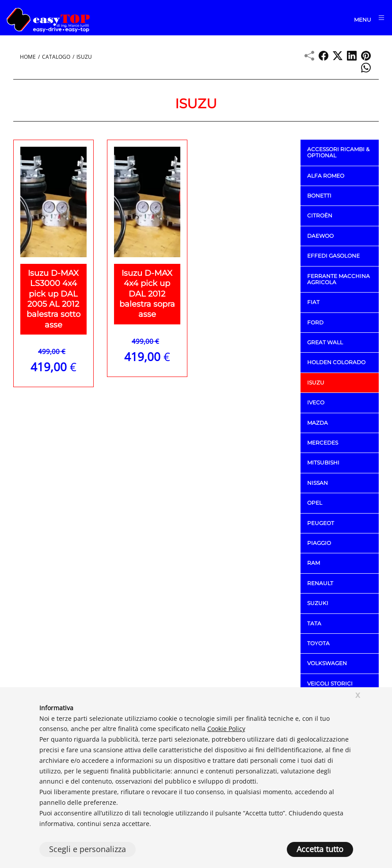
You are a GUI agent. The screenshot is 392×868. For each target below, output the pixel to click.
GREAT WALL (325, 342)
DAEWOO (320, 236)
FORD (315, 322)
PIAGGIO (319, 543)
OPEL (315, 503)
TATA (314, 623)
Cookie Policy (226, 729)
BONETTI (319, 196)
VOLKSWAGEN (327, 663)
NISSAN (318, 483)
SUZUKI (318, 603)
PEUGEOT (321, 523)
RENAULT (320, 583)
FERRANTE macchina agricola (339, 279)
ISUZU (316, 383)
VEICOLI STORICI (330, 683)
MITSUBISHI (323, 463)
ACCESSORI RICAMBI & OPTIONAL (338, 152)
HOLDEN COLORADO (336, 362)
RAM (314, 563)
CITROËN (320, 215)
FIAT (313, 302)
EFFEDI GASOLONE (333, 256)
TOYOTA (318, 643)
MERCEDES (323, 443)
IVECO (316, 402)
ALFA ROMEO (326, 175)
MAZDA (318, 422)
